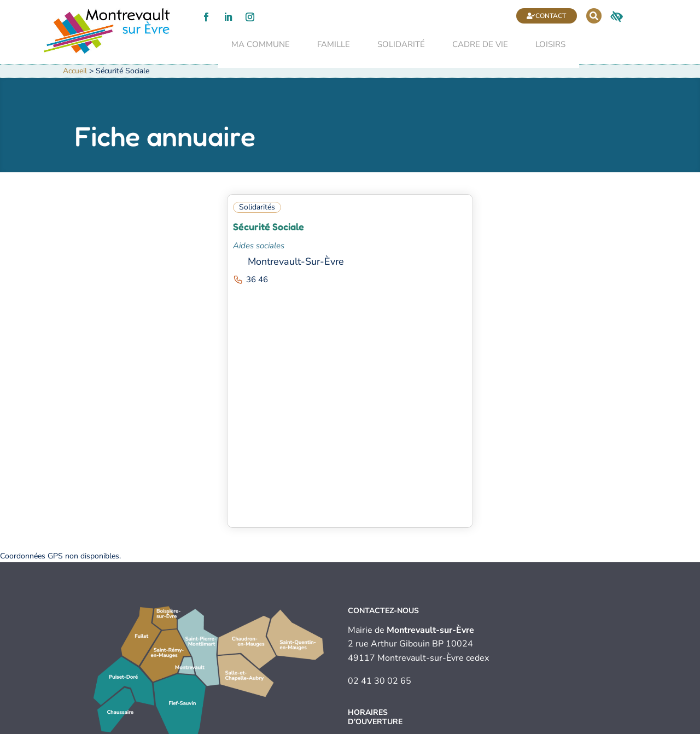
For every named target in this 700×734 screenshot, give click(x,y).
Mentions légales (233, 726)
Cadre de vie (466, 46)
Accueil (75, 75)
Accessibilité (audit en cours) (405, 726)
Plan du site (476, 726)
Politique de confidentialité (310, 726)
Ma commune (247, 46)
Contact (514, 16)
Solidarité (387, 46)
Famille (320, 46)
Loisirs (537, 46)
